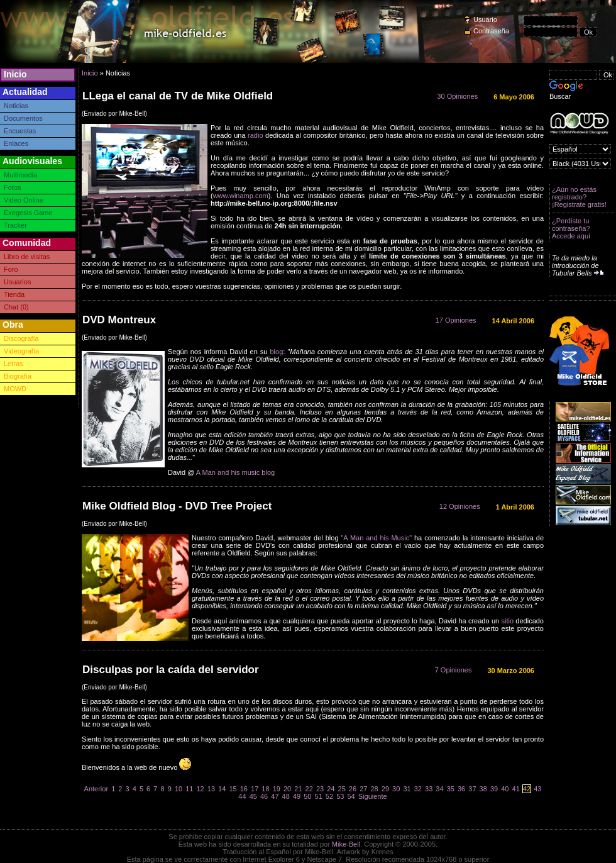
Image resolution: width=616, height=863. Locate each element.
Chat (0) (16, 307)
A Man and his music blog (235, 472)
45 (253, 796)
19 (277, 789)
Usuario (485, 19)
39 (494, 789)
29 (385, 789)
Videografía (21, 351)
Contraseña (491, 31)
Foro (11, 269)
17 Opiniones (456, 320)
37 (472, 789)
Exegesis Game (28, 213)
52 (329, 796)
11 (189, 789)
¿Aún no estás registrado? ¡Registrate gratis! (579, 197)
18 (265, 789)
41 (516, 789)
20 (287, 789)
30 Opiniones (457, 96)
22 (309, 789)
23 (320, 789)
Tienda (14, 294)
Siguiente (373, 796)
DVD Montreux (119, 320)
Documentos (23, 118)
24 (331, 789)
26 (353, 789)
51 (319, 796)
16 (244, 789)
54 (351, 796)
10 (179, 789)
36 (461, 789)
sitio (507, 621)
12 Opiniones (460, 506)
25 (342, 789)
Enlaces (16, 143)
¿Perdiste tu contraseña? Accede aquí (571, 228)
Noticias (16, 106)
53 (340, 796)
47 (275, 796)
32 (418, 789)
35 (451, 789)
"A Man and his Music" (376, 538)
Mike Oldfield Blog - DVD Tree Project (177, 506)
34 (439, 789)
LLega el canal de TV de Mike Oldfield (178, 96)
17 (255, 789)
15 (233, 789)
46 (264, 796)
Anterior (96, 789)
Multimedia (20, 175)
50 (307, 796)
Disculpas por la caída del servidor (171, 670)
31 (407, 789)
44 (242, 796)
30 (396, 789)
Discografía (21, 338)
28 (374, 789)
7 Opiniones (454, 670)
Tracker (15, 225)
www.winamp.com (241, 196)
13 (211, 789)
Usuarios (17, 282)
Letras (14, 364)
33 (429, 789)
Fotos (13, 187)
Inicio (15, 74)
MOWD (15, 389)
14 (222, 789)
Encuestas (20, 131)
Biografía (18, 376)
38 (483, 789)
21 (298, 789)
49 (297, 796)
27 (363, 789)
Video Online (24, 200)
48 (286, 796)
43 (537, 789)
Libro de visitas (27, 257)
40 (505, 789)
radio (255, 135)
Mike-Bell (346, 844)
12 (200, 789)
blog (277, 352)
